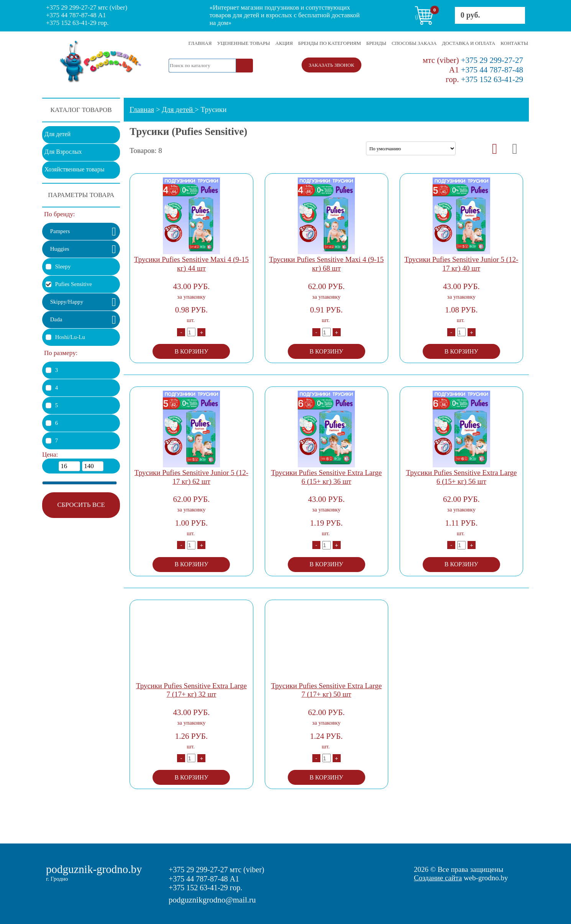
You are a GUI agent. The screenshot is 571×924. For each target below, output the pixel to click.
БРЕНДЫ (376, 43)
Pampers (60, 231)
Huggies (60, 249)
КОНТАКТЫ (514, 43)
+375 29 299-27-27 (473, 60)
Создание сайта (438, 878)
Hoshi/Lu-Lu (70, 337)
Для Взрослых (63, 152)
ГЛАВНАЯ (200, 43)
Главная (142, 109)
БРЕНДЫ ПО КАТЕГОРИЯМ (330, 43)
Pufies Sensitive (74, 284)
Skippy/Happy (67, 302)
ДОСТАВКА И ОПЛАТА (468, 43)
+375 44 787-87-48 (486, 70)
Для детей (57, 134)
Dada (56, 319)
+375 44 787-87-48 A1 (76, 15)
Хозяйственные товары (74, 169)
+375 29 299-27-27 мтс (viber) (87, 7)
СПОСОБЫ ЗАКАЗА (414, 43)
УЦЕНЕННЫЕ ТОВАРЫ (243, 43)
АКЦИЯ (284, 43)
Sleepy (63, 266)
